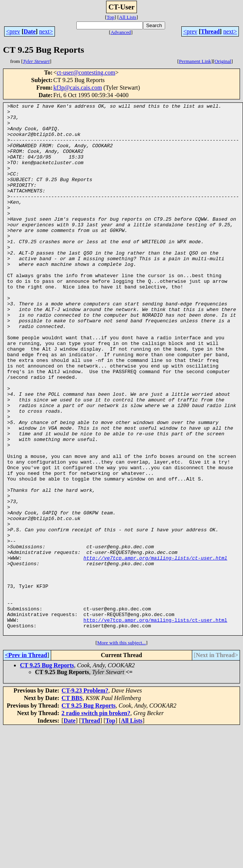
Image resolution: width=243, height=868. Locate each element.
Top (110, 17)
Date (30, 31)
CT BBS (72, 804)
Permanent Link (195, 61)
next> (46, 31)
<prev (13, 31)
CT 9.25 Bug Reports (47, 771)
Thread (210, 31)
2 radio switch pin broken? (96, 819)
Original (223, 61)
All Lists (128, 17)
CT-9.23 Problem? (85, 797)
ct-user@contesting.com (86, 72)
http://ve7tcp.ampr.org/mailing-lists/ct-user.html (155, 649)
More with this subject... (121, 749)
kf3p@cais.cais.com (78, 88)
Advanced (121, 32)
